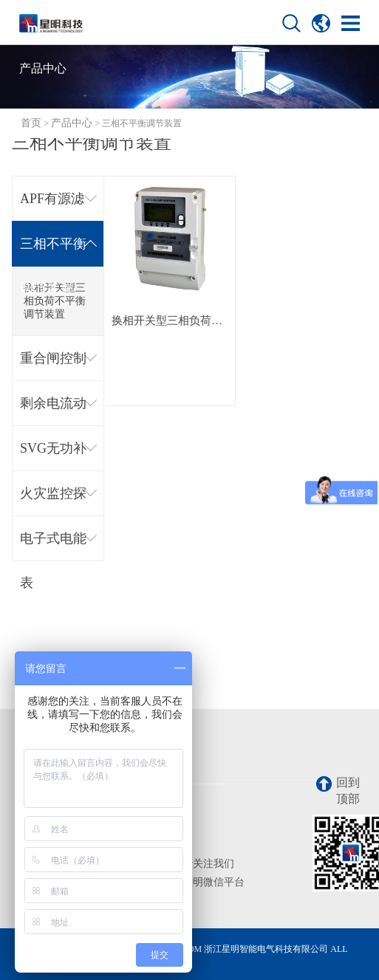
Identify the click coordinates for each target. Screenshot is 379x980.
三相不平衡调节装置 (53, 251)
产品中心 (72, 123)
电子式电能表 (53, 546)
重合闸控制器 (53, 366)
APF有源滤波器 (52, 206)
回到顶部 (338, 791)
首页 (31, 123)
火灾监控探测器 (53, 501)
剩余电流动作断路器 (53, 411)
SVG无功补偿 (53, 456)
